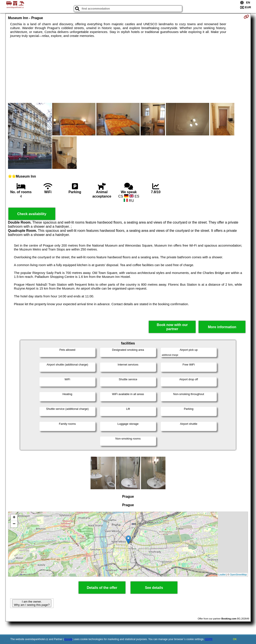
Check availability (32, 214)
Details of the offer (102, 588)
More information (222, 327)
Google (68, 639)
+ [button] (14, 518)
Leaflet (222, 575)
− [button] (14, 524)
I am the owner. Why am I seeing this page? (32, 603)
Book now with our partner (172, 327)
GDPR (209, 639)
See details (154, 588)
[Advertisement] (128, 70)
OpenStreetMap (238, 575)
